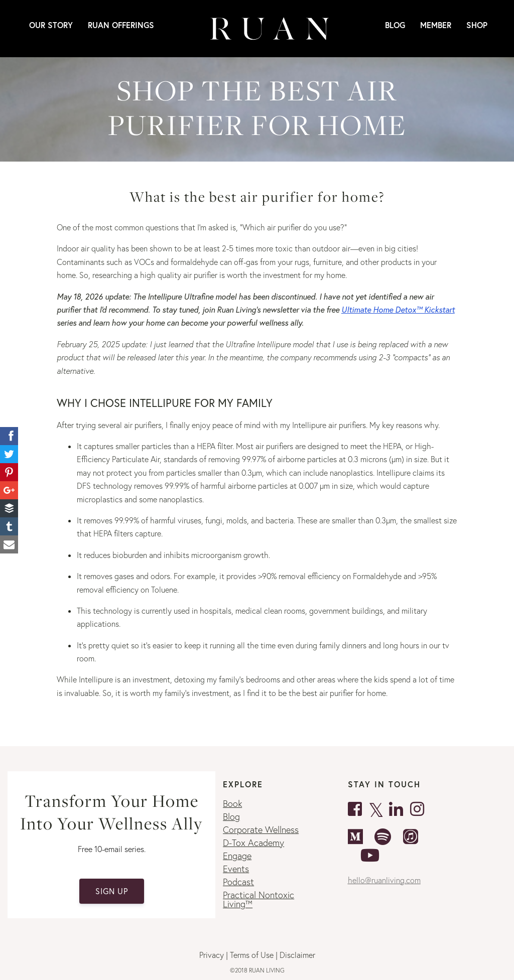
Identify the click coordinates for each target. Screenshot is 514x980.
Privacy (212, 955)
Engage (237, 856)
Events (236, 869)
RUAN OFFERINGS (121, 25)
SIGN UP (112, 891)
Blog (395, 25)
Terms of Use (252, 955)
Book (232, 804)
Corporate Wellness (261, 830)
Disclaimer (297, 955)
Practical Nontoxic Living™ (259, 899)
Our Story (51, 25)
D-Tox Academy (253, 843)
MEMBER (436, 25)
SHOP (477, 25)
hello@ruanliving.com (384, 880)
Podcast (238, 882)
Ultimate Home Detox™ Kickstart (398, 309)
